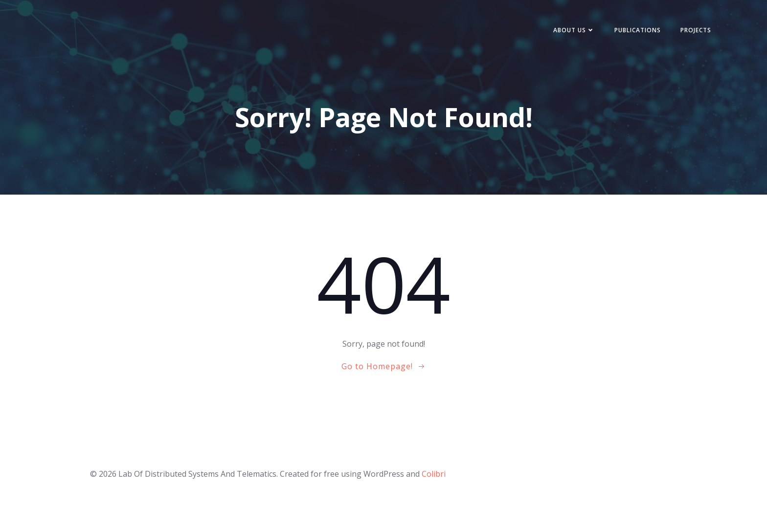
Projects (696, 30)
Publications (638, 30)
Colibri (434, 474)
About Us (574, 30)
